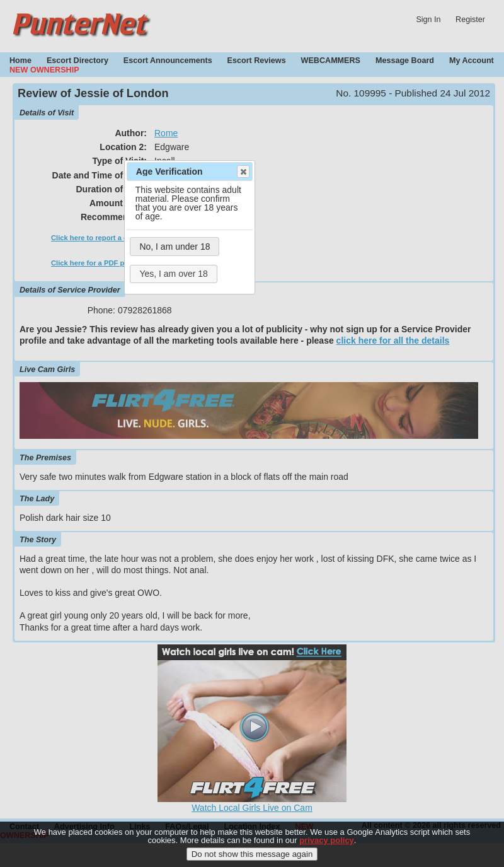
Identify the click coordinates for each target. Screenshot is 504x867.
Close (243, 172)
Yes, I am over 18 (173, 274)
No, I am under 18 (175, 247)
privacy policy (327, 843)
